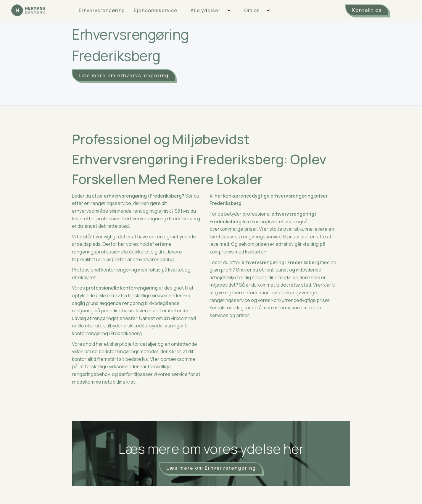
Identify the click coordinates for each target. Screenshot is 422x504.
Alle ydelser (206, 10)
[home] (28, 10)
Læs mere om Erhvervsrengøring (211, 468)
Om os (252, 10)
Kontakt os (367, 10)
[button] (208, 10)
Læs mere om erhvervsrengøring (124, 75)
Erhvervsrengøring (102, 10)
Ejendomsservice (156, 10)
